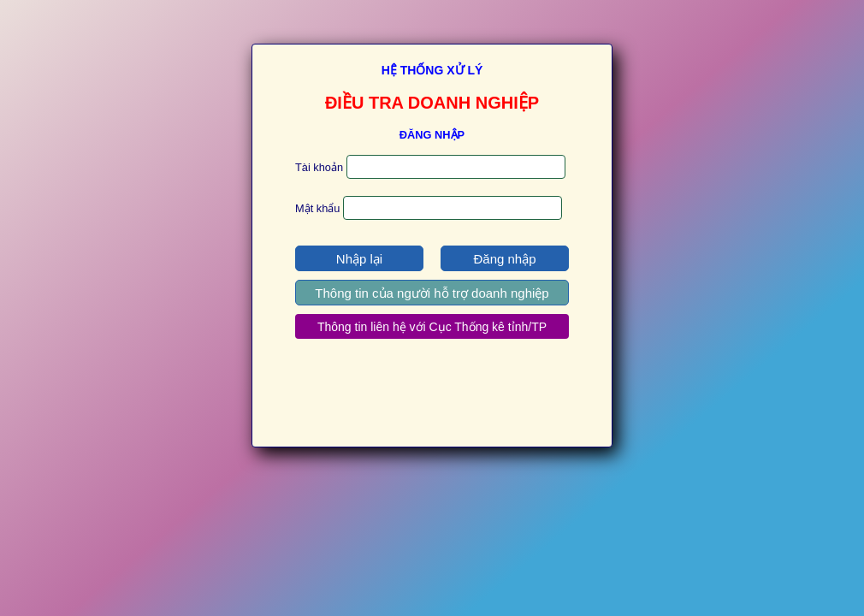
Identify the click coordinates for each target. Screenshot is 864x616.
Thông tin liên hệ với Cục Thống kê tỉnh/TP (432, 327)
